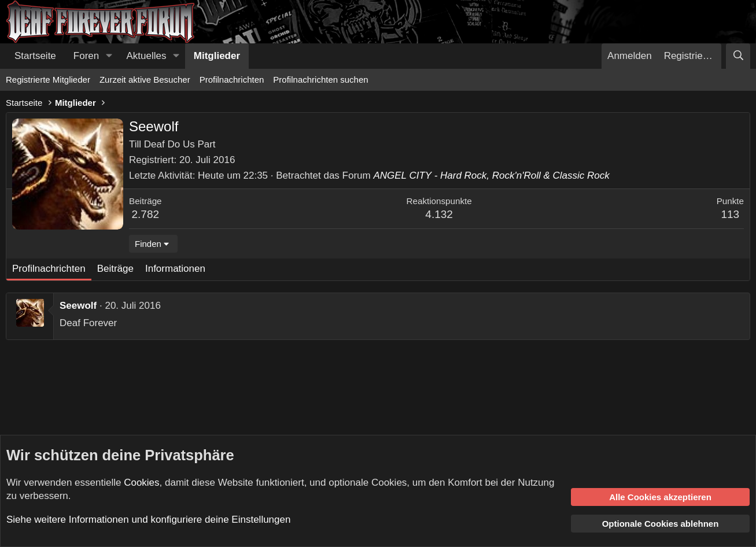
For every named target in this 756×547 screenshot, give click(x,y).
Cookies (141, 483)
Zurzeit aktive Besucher (145, 80)
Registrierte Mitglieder (48, 80)
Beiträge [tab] (115, 269)
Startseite (35, 56)
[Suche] (738, 56)
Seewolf (78, 306)
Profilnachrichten (232, 80)
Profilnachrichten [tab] (49, 269)
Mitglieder (217, 56)
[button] (109, 56)
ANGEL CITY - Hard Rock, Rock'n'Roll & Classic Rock (491, 175)
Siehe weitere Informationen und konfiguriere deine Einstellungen (148, 520)
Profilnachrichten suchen (320, 80)
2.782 (146, 214)
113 (730, 214)
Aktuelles (147, 56)
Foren (86, 56)
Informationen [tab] (175, 269)
